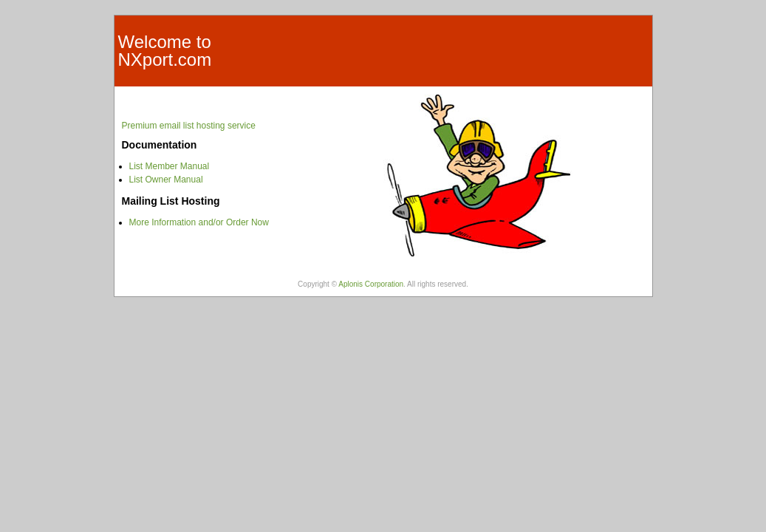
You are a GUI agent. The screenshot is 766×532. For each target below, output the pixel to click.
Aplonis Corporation (371, 284)
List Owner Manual (166, 180)
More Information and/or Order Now (199, 222)
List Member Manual (170, 166)
